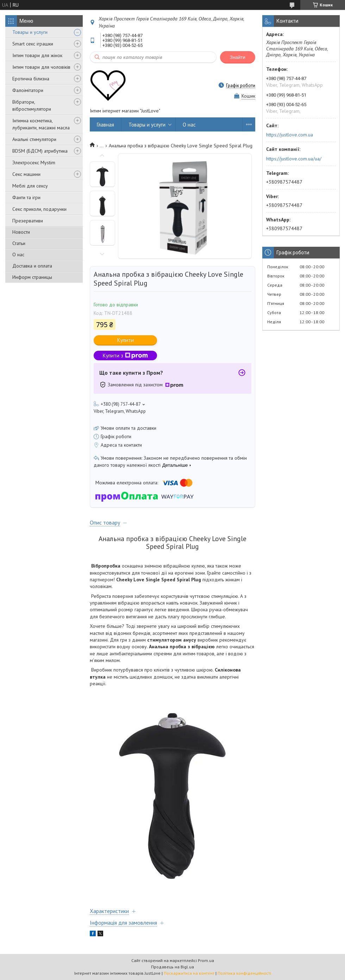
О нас (18, 255)
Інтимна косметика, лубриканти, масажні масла (41, 124)
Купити (126, 340)
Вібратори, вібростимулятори (32, 105)
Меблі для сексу (30, 186)
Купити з (125, 356)
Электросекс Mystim (34, 163)
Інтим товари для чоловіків (41, 67)
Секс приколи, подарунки (39, 209)
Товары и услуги (30, 32)
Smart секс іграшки (33, 44)
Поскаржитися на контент (189, 973)
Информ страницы (32, 277)
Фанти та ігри (26, 197)
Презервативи (28, 221)
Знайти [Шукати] (238, 57)
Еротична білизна (31, 79)
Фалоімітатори (28, 90)
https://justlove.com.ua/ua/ (294, 159)
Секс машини (26, 174)
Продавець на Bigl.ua (172, 967)
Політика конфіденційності (244, 973)
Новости (21, 232)
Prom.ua (206, 960)
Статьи (19, 243)
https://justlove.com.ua (290, 135)
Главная (105, 125)
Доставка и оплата (32, 266)
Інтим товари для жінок (37, 55)
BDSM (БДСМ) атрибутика (40, 151)
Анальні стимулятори (34, 139)
